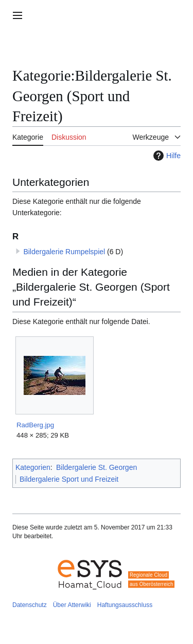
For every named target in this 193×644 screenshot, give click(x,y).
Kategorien (33, 467)
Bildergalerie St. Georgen (97, 467)
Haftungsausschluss (125, 605)
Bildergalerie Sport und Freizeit (69, 479)
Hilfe (166, 156)
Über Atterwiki (72, 605)
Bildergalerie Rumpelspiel (64, 252)
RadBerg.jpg (35, 425)
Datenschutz (30, 605)
